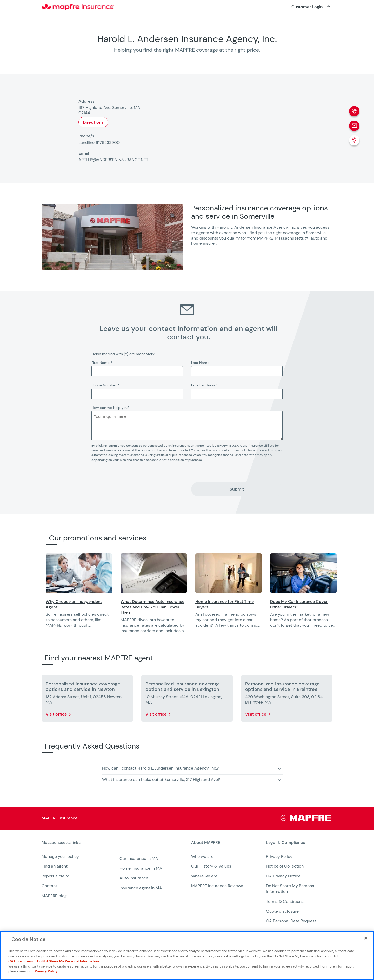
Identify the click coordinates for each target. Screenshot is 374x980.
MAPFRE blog (54, 896)
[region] (210, 597)
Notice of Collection (285, 866)
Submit (237, 489)
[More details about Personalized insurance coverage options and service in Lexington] (187, 699)
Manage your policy (60, 856)
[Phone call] (354, 111)
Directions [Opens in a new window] (93, 122)
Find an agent (55, 866)
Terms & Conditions (285, 901)
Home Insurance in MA (141, 868)
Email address (205, 385)
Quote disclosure (282, 911)
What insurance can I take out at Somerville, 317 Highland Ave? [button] (161, 780)
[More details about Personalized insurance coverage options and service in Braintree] (287, 699)
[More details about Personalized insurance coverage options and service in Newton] (87, 699)
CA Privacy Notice (283, 876)
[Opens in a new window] (311, 7)
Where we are (204, 876)
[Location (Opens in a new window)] (354, 140)
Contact (49, 886)
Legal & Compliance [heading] (286, 843)
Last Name (202, 363)
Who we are (202, 856)
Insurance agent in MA (141, 888)
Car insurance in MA (139, 859)
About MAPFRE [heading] (206, 843)
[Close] (366, 938)
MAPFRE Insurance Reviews (217, 886)
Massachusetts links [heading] (61, 843)
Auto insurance (134, 878)
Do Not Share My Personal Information (68, 961)
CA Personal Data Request (291, 921)
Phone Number (105, 385)
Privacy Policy (279, 856)
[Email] (354, 126)
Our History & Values (211, 866)
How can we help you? (112, 408)
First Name (102, 363)
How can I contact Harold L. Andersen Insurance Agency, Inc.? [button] (160, 768)
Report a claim (55, 876)
